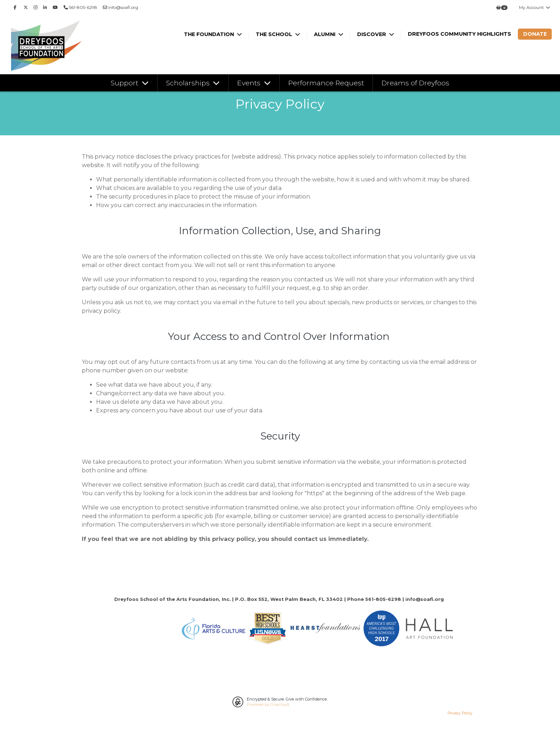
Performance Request (326, 83)
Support (125, 83)
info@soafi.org (121, 7)
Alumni (325, 34)
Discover (372, 34)
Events (250, 83)
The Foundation (210, 34)
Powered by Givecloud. (268, 704)
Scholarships (189, 83)
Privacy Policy (460, 713)
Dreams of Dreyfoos (415, 83)
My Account (535, 7)
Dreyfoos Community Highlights (459, 34)
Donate (535, 34)
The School (275, 34)
